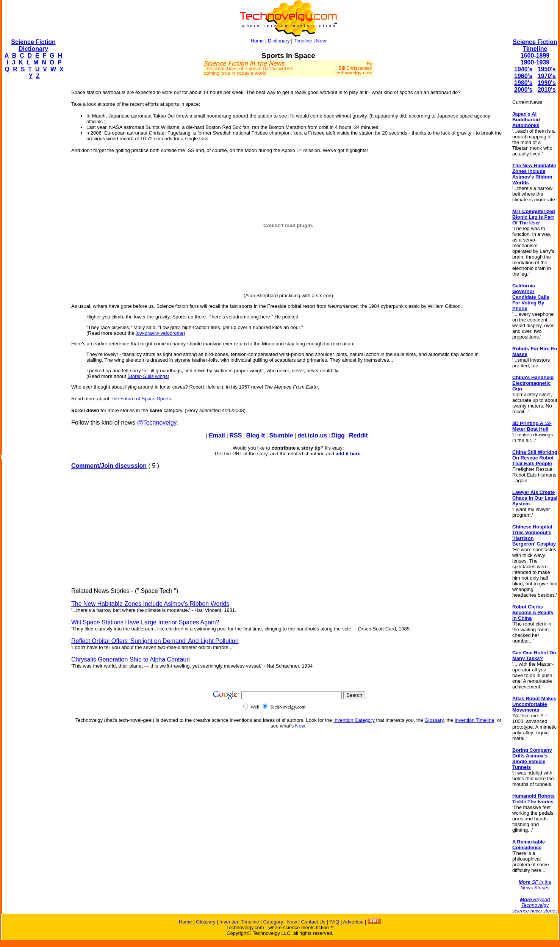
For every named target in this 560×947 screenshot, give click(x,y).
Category (273, 922)
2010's (547, 90)
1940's (523, 69)
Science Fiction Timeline (535, 45)
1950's (547, 69)
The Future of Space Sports (141, 399)
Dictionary (279, 41)
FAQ (334, 922)
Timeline (303, 41)
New (321, 41)
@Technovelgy (156, 423)
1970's (547, 76)
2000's (523, 90)
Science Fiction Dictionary (33, 45)
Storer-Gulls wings (147, 376)
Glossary (434, 720)
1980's (523, 83)
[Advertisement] (33, 199)
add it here (348, 454)
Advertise (353, 922)
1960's (523, 76)
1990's (547, 83)
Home (257, 41)
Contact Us (313, 922)
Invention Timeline (475, 720)
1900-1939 (535, 62)
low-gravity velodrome (160, 333)
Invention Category (354, 720)
